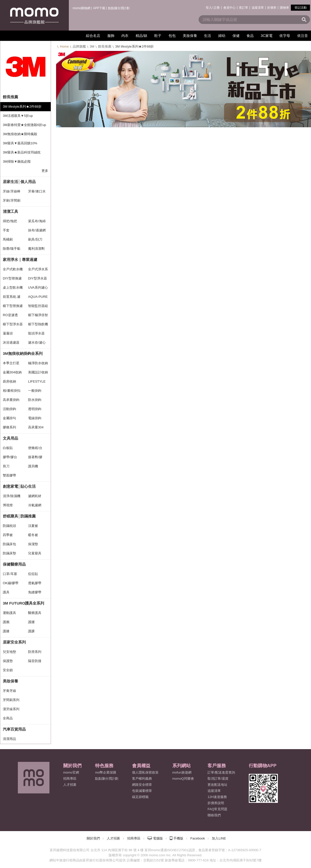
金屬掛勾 (9, 418)
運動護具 (9, 613)
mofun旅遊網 (182, 772)
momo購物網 (81, 8)
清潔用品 (9, 739)
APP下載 (99, 8)
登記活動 (301, 8)
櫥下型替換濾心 (13, 307)
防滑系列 (35, 652)
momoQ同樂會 (183, 779)
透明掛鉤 (35, 409)
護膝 (6, 631)
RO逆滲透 (10, 315)
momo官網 (71, 772)
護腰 (31, 622)
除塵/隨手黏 (12, 249)
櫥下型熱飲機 (38, 324)
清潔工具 (10, 211)
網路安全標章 (142, 785)
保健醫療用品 (14, 564)
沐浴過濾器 (11, 342)
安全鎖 (8, 670)
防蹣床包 (9, 544)
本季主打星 (11, 363)
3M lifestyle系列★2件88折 (22, 107)
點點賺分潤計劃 (119, 8)
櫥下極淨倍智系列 (38, 316)
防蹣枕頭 (9, 526)
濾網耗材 (35, 496)
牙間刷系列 (11, 700)
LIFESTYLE (37, 381)
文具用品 (10, 438)
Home (64, 46)
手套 (6, 230)
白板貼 (8, 448)
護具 (6, 592)
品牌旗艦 (79, 46)
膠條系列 (9, 427)
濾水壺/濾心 (37, 342)
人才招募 (113, 838)
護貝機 (33, 466)
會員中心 (229, 8)
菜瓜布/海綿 (37, 221)
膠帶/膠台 (10, 457)
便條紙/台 (35, 448)
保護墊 (8, 661)
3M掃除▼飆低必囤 (17, 162)
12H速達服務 (217, 797)
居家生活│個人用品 (19, 182)
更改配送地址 (217, 785)
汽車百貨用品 (14, 729)
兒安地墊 (9, 652)
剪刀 (6, 466)
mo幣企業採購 (106, 772)
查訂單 (243, 8)
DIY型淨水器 (37, 278)
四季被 (8, 535)
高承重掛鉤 (11, 400)
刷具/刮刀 (35, 239)
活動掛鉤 (9, 409)
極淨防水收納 (38, 363)
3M (92, 46)
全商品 (8, 718)
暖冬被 (33, 535)
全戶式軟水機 (13, 269)
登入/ (209, 8)
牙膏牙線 (9, 691)
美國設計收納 (38, 372)
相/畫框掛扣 (12, 391)
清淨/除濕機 (12, 496)
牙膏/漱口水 (37, 191)
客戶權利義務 (142, 779)
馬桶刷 (8, 239)
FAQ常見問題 (217, 809)
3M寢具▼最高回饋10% (20, 143)
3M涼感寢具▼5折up (18, 116)
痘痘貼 (33, 574)
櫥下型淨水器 (13, 324)
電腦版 (158, 838)
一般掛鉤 (35, 391)
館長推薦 (105, 46)
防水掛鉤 (35, 400)
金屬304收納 (12, 372)
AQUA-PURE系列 (38, 298)
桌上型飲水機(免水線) (13, 289)
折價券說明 (216, 803)
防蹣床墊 (9, 553)
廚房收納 (9, 381)
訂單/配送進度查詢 (221, 772)
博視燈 (8, 505)
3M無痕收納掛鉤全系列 (23, 353)
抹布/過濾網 (37, 230)
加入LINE (219, 838)
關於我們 (93, 838)
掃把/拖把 (10, 221)
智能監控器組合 (38, 307)
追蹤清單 (258, 8)
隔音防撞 (35, 661)
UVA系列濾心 (38, 288)
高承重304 (36, 427)
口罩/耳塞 (10, 574)
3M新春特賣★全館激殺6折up (24, 125)
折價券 (272, 8)
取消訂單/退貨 (218, 779)
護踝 (31, 631)
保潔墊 (33, 544)
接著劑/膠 (35, 457)
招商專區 (70, 779)
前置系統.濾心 (12, 298)
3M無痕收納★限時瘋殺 (20, 134)
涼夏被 (33, 526)
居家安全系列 (14, 642)
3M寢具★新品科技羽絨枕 (22, 152)
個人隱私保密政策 (145, 772)
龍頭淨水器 (36, 333)
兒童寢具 (35, 553)
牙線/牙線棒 (12, 191)
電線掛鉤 (35, 418)
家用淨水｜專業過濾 (20, 260)
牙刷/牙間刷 (12, 200)
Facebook (198, 838)
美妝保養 (10, 681)
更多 (45, 171)
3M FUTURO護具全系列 (24, 603)
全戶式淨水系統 (38, 271)
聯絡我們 (214, 815)
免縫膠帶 (35, 592)
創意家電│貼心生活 (19, 486)
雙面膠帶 (9, 475)
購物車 (284, 8)
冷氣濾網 (35, 505)
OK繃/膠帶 (11, 583)
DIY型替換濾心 (12, 280)
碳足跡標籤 (140, 797)
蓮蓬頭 (8, 333)
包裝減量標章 (142, 791)
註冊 (217, 8)
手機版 (178, 838)
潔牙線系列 (11, 709)
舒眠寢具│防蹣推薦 (19, 516)
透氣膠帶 (35, 583)
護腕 (6, 622)
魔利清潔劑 (36, 249)
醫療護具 (35, 613)
